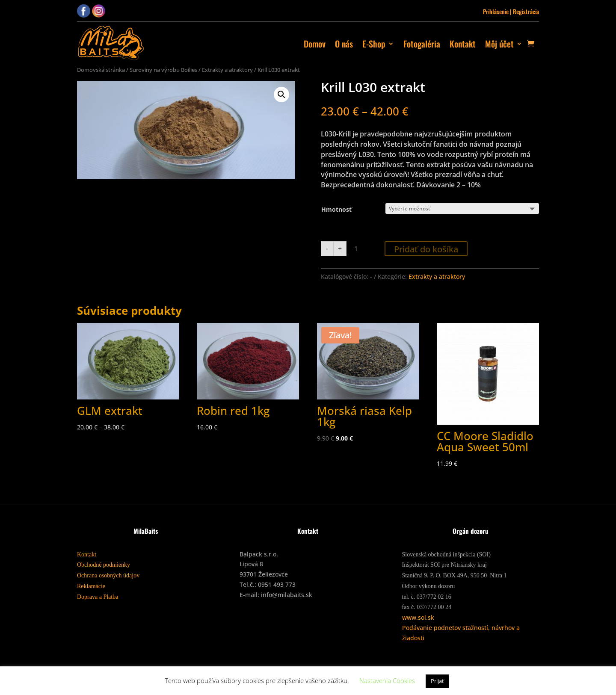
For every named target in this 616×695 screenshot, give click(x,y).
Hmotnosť (336, 209)
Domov (315, 44)
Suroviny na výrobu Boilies (163, 70)
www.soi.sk (418, 617)
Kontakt (463, 44)
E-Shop (374, 44)
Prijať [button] (437, 681)
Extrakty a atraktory (227, 70)
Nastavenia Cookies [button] (387, 680)
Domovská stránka (101, 70)
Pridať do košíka (426, 249)
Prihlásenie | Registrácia (511, 11)
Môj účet (499, 44)
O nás (344, 44)
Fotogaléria (422, 44)
